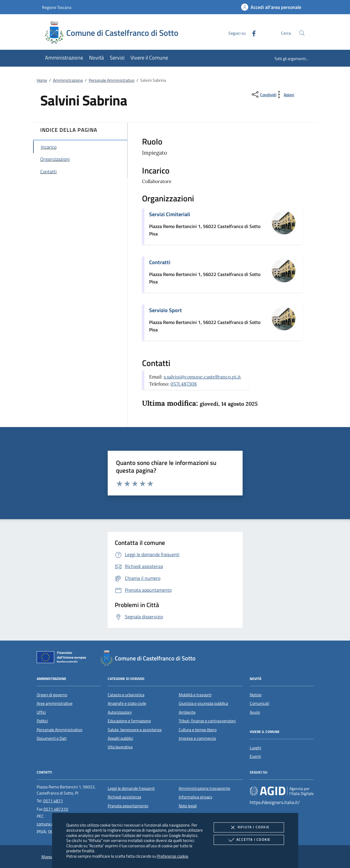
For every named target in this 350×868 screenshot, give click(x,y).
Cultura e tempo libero (198, 730)
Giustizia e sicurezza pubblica (203, 703)
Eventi (255, 756)
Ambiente (187, 712)
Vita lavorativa (120, 747)
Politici (42, 721)
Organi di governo (52, 695)
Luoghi (255, 748)
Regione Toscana (57, 7)
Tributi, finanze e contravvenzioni (207, 721)
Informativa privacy (196, 797)
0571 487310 (56, 809)
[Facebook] (251, 33)
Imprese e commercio (197, 738)
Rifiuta (249, 827)
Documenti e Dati (52, 738)
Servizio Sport (166, 310)
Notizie (256, 695)
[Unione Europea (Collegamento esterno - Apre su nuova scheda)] (63, 658)
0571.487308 (184, 384)
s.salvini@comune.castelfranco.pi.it (202, 377)
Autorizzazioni (120, 712)
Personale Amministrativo (112, 80)
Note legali (188, 806)
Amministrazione (68, 80)
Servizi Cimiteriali (170, 214)
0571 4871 (53, 801)
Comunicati (259, 703)
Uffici (41, 712)
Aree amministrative (55, 703)
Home (42, 80)
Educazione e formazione (129, 721)
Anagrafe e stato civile (127, 703)
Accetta (249, 840)
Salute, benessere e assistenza (135, 730)
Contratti (160, 262)
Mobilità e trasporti (195, 695)
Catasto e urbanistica (126, 695)
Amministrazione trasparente (204, 788)
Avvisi (255, 712)
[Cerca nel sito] (302, 33)
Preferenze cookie (173, 856)
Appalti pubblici (120, 738)
